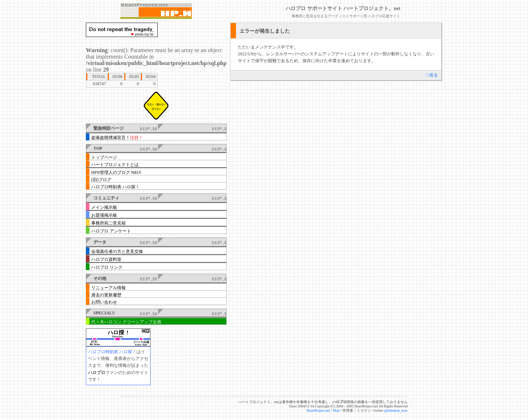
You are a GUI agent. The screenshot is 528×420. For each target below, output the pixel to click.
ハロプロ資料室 (106, 259)
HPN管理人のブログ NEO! (116, 172)
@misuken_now (396, 410)
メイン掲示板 (104, 207)
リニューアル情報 (108, 288)
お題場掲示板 (104, 215)
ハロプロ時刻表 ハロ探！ (115, 187)
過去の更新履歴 (106, 295)
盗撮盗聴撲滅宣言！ (117, 138)
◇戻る (431, 75)
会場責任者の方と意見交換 (117, 251)
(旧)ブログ (101, 180)
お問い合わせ (104, 302)
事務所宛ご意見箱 (108, 223)
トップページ (104, 157)
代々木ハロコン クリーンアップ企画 (126, 322)
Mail (336, 410)
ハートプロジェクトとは (115, 165)
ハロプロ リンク (107, 267)
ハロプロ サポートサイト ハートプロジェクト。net (343, 8)
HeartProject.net (318, 410)
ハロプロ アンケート (111, 231)
